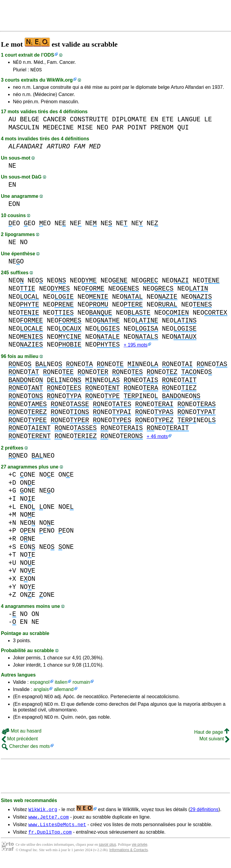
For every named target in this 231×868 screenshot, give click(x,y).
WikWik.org (60, 82)
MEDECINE (58, 129)
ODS (49, 55)
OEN (28, 534)
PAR (118, 129)
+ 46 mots (157, 439)
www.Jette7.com (48, 823)
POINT (137, 129)
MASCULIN (24, 129)
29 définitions (204, 815)
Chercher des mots (26, 752)
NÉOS (36, 71)
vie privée (139, 853)
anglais (41, 692)
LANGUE (189, 121)
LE (208, 121)
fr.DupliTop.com (50, 840)
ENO (28, 510)
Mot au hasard (22, 737)
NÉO (17, 63)
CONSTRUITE (89, 121)
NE (12, 168)
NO (24, 244)
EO (14, 225)
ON (35, 617)
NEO (103, 129)
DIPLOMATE (129, 121)
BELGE (29, 121)
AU (12, 121)
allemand (64, 692)
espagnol (40, 685)
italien (61, 685)
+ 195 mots (136, 347)
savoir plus (108, 853)
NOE (47, 478)
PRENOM (162, 129)
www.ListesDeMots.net (57, 832)
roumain (81, 685)
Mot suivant (214, 744)
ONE (28, 478)
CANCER (55, 121)
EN (154, 121)
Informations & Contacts (128, 858)
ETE (168, 121)
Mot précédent (20, 744)
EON (14, 206)
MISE (85, 129)
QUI (183, 129)
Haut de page (212, 738)
